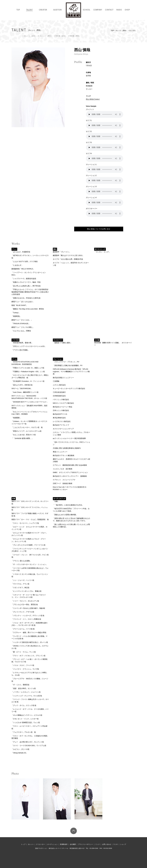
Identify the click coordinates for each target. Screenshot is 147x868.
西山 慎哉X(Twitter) (93, 99)
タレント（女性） (30, 36)
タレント (31, 844)
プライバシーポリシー (85, 844)
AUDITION (58, 10)
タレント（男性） (121, 31)
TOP (18, 10)
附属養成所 (64, 844)
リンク (98, 844)
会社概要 (73, 844)
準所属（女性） (61, 36)
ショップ (123, 844)
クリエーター (40, 844)
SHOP (127, 10)
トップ (23, 844)
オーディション (52, 844)
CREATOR (43, 10)
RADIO (119, 10)
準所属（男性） (75, 36)
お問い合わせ (107, 844)
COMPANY (98, 10)
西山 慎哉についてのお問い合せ (99, 229)
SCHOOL (87, 10)
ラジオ (115, 844)
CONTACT (109, 10)
